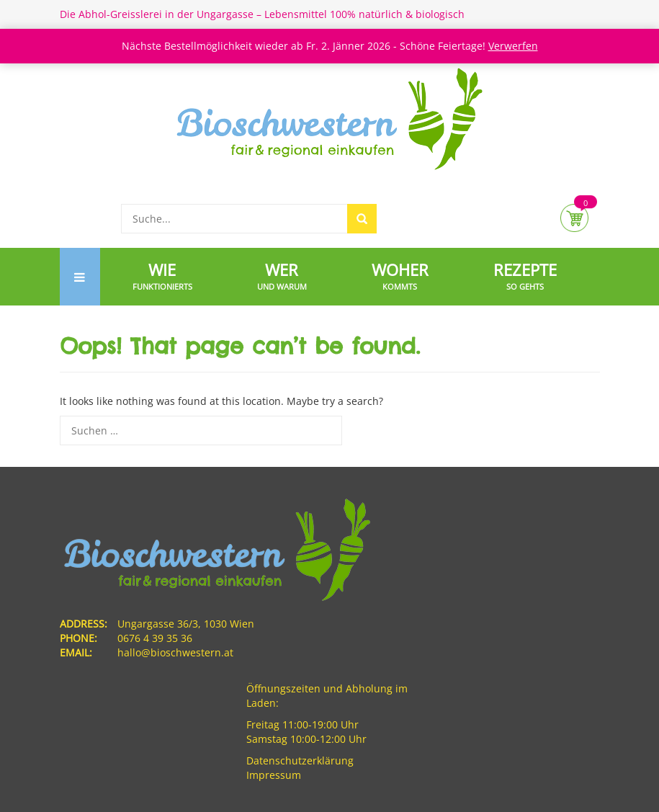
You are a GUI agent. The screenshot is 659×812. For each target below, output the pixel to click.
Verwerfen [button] (513, 46)
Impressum (274, 775)
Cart (574, 218)
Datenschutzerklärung (300, 760)
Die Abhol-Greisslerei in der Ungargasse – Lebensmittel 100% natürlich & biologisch (262, 14)
